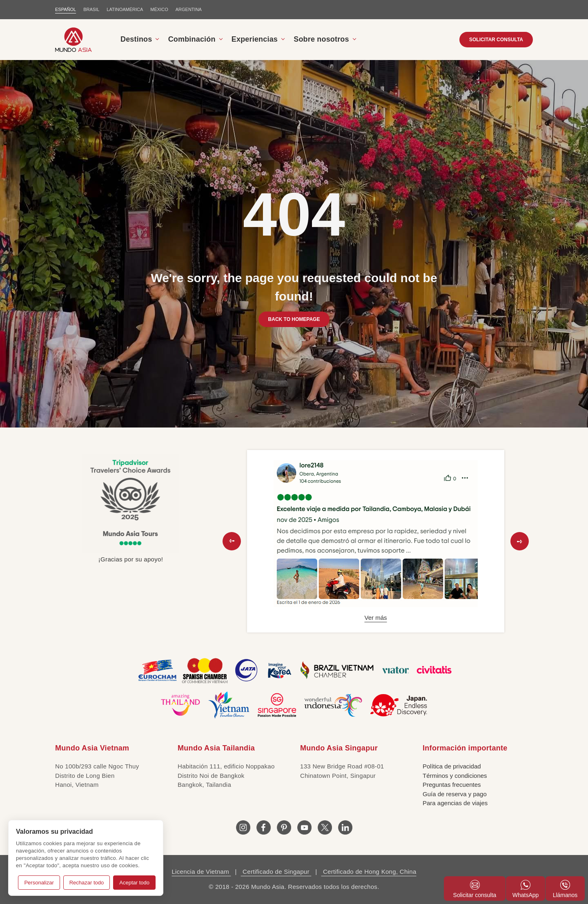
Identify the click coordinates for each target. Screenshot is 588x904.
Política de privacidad (452, 766)
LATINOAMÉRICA (125, 9)
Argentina (189, 9)
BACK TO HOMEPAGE (294, 319)
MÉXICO (159, 9)
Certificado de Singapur (276, 872)
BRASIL (91, 9)
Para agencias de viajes (455, 803)
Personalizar (39, 883)
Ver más (375, 618)
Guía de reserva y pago (455, 794)
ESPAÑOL (66, 9)
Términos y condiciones (455, 776)
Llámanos (565, 889)
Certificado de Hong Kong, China (369, 872)
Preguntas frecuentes (452, 785)
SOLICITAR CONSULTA (496, 40)
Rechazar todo (87, 883)
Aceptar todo (134, 883)
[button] (232, 541)
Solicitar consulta (475, 889)
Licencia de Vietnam (201, 872)
